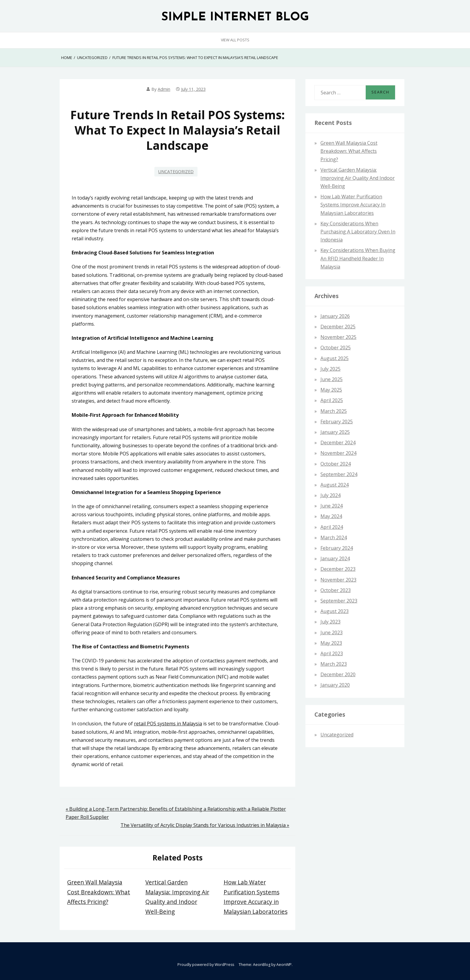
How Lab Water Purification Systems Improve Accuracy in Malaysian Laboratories (353, 205)
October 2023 (336, 590)
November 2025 (338, 337)
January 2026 (335, 316)
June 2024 (332, 506)
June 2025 (332, 379)
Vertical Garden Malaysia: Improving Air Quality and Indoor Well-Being (358, 178)
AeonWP (284, 965)
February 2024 (337, 548)
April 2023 (332, 653)
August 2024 (335, 485)
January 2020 (335, 685)
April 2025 (332, 400)
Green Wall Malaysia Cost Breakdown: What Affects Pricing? (99, 892)
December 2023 (338, 569)
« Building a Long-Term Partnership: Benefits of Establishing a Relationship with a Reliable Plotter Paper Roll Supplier (176, 813)
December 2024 (338, 443)
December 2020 (338, 674)
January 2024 (335, 558)
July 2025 (330, 369)
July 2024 (330, 495)
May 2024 (331, 516)
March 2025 (334, 411)
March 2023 (334, 664)
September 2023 (339, 601)
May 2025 (331, 390)
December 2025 (338, 327)
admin (164, 89)
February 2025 (337, 422)
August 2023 (335, 611)
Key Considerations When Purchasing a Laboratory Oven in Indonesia (358, 232)
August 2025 (335, 358)
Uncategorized (176, 172)
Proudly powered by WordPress (206, 965)
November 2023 (338, 580)
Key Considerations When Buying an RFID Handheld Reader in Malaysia (358, 258)
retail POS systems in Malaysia (168, 724)
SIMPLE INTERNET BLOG (235, 18)
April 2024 (332, 527)
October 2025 (336, 348)
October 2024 (336, 464)
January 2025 (335, 432)
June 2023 (332, 632)
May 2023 (331, 643)
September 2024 (339, 474)
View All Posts (235, 40)
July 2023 (330, 622)
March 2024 (334, 537)
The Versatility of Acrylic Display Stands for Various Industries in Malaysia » (205, 825)
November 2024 (338, 453)
